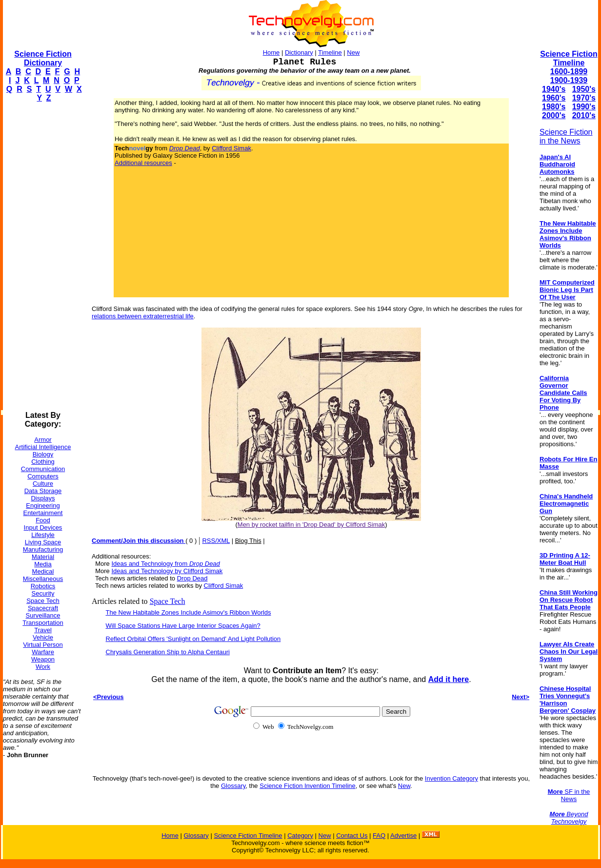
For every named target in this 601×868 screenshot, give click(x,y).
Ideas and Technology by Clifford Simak (167, 571)
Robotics (43, 586)
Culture (43, 484)
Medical (43, 571)
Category (300, 836)
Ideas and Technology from (165, 564)
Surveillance (43, 615)
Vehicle (43, 637)
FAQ (379, 836)
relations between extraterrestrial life (143, 316)
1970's (584, 98)
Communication (43, 469)
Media (43, 564)
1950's (584, 89)
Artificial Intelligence (43, 447)
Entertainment (43, 513)
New (353, 52)
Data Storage (43, 491)
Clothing (43, 462)
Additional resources (143, 163)
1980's (554, 107)
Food (43, 520)
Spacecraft (43, 608)
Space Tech (43, 601)
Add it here (449, 679)
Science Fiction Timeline (569, 58)
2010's (584, 115)
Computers (43, 476)
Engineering (43, 506)
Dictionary (299, 52)
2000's (554, 115)
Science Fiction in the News (566, 136)
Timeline (330, 52)
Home (271, 52)
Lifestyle (43, 535)
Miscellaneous (43, 579)
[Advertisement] (42, 257)
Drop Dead (192, 578)
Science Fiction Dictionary (43, 58)
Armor (43, 440)
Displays (43, 498)
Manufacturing (43, 549)
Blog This (248, 541)
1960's (554, 98)
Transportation (43, 623)
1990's (584, 107)
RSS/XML (216, 541)
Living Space (43, 542)
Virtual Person (43, 645)
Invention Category (451, 778)
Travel (43, 630)
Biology (43, 454)
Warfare (43, 652)
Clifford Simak (231, 148)
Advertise (403, 836)
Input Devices (43, 527)
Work (43, 667)
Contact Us (352, 836)
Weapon (43, 659)
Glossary (233, 786)
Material (43, 557)
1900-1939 (569, 80)
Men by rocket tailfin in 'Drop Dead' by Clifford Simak (311, 525)
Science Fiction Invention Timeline (308, 786)
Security (43, 593)
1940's (554, 89)
